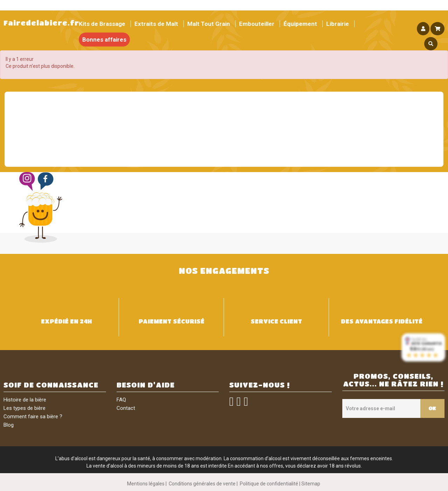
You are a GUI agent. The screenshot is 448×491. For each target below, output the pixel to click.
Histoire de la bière (25, 400)
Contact (126, 408)
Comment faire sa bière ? (33, 417)
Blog (9, 425)
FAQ (121, 400)
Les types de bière (24, 408)
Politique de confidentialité (269, 484)
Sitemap (311, 484)
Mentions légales (146, 484)
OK (432, 408)
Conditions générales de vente (202, 484)
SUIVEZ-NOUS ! (260, 385)
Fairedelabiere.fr (41, 23)
